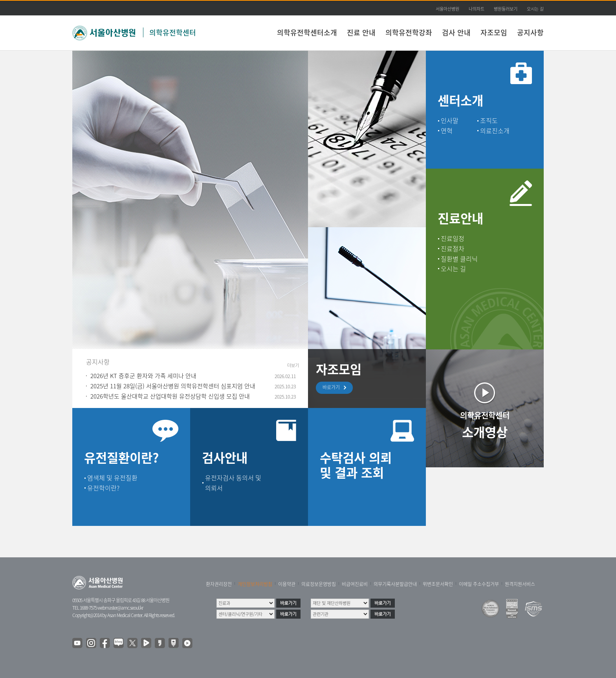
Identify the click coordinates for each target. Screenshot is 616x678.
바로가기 (333, 388)
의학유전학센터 (173, 32)
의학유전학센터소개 (307, 32)
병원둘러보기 (506, 9)
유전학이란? (103, 488)
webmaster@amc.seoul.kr (120, 608)
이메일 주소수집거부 (479, 584)
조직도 (489, 120)
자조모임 (494, 32)
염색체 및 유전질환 (112, 478)
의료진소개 (495, 130)
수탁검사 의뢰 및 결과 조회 (356, 465)
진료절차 (453, 248)
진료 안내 (361, 32)
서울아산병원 (447, 9)
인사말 (450, 120)
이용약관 (287, 584)
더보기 (293, 365)
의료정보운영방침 (319, 584)
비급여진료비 (355, 584)
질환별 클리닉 (459, 259)
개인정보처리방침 (255, 584)
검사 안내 (456, 32)
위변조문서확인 (438, 584)
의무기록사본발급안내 (395, 584)
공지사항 (530, 32)
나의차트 (477, 9)
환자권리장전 (219, 584)
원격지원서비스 (520, 584)
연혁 (447, 130)
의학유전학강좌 (409, 32)
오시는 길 (535, 9)
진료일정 (453, 238)
